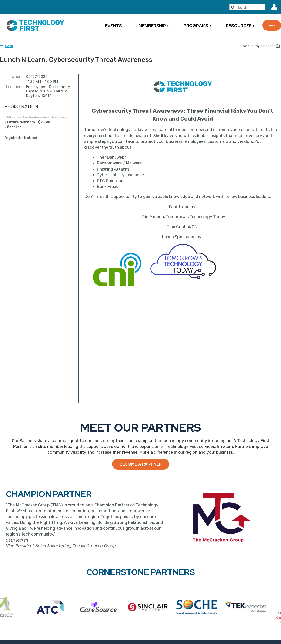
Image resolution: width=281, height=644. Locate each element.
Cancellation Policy (237, 564)
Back (9, 46)
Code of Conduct (235, 600)
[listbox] (262, 46)
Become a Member (104, 564)
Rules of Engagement (239, 593)
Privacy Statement (237, 579)
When (17, 77)
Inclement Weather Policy (243, 586)
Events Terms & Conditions (244, 572)
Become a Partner (141, 363)
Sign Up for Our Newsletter (173, 584)
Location (14, 87)
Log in (274, 7)
